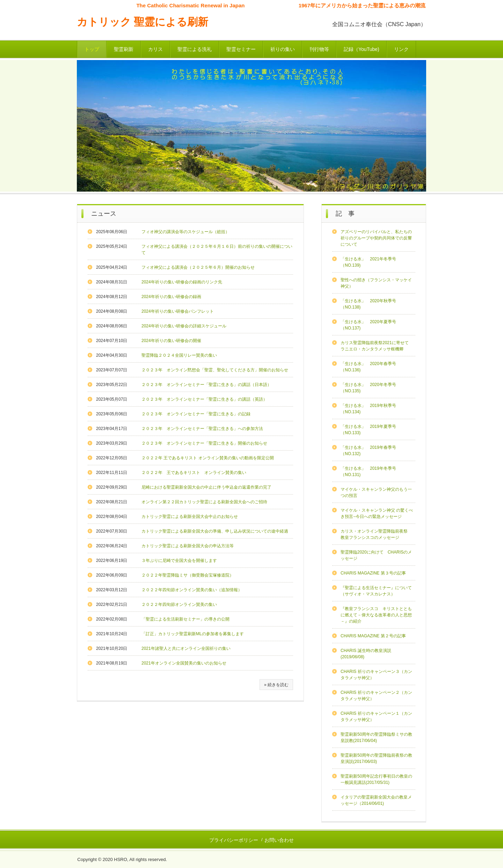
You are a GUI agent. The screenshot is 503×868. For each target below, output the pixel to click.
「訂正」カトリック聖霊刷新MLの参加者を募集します (193, 634)
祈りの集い (283, 49)
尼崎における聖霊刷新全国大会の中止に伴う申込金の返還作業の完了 (206, 487)
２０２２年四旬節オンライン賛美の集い (179, 604)
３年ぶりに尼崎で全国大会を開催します (179, 561)
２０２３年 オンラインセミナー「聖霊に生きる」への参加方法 (202, 429)
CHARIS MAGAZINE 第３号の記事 (373, 573)
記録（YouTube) (362, 49)
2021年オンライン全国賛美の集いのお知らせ (184, 663)
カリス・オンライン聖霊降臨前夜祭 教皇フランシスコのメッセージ (376, 534)
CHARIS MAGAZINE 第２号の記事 (373, 636)
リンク (401, 49)
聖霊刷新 (124, 49)
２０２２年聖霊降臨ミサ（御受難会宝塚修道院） (188, 575)
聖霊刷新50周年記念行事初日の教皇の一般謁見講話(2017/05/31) (376, 779)
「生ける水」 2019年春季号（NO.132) (368, 451)
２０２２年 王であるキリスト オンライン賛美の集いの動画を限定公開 (208, 458)
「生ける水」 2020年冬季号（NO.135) (368, 388)
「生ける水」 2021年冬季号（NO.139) (368, 262)
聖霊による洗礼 (195, 49)
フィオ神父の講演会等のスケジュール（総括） (185, 232)
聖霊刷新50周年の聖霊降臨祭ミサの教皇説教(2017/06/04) (376, 737)
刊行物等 (319, 49)
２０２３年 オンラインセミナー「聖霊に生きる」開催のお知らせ (204, 443)
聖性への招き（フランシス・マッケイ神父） (376, 283)
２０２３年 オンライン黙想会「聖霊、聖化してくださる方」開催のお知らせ (215, 370)
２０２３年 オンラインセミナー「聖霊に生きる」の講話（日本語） (206, 385)
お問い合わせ (279, 840)
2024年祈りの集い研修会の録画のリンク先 (182, 282)
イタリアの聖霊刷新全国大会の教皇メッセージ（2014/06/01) (376, 800)
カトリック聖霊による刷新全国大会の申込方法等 (188, 546)
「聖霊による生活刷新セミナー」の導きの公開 (185, 619)
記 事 (345, 214)
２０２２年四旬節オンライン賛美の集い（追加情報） (192, 590)
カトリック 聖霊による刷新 (143, 22)
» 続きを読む (276, 685)
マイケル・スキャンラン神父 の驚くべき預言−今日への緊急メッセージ (377, 513)
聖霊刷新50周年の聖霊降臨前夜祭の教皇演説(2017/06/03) (376, 758)
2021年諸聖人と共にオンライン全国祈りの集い (186, 648)
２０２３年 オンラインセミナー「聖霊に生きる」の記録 (196, 414)
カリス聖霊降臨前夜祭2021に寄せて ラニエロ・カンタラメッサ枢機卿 (378, 346)
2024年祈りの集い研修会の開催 (171, 341)
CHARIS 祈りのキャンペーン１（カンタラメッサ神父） (376, 717)
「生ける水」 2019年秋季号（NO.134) (368, 409)
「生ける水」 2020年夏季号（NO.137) (368, 325)
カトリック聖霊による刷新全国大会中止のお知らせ (190, 517)
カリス (155, 49)
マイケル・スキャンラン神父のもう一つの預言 (376, 492)
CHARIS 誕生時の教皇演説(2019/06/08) (366, 654)
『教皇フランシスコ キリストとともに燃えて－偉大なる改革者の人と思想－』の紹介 (376, 615)
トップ (92, 49)
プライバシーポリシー (234, 840)
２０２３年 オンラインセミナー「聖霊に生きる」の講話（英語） (204, 399)
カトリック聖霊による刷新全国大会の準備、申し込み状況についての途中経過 (215, 531)
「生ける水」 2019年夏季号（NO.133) (368, 430)
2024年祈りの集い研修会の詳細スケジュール (184, 326)
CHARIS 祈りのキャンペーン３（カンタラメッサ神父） (376, 675)
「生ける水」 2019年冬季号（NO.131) (368, 472)
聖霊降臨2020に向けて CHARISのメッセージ (376, 555)
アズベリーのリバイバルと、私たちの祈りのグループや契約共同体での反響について (376, 238)
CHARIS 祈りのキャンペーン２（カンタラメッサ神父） (376, 696)
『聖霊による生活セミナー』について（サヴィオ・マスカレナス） (376, 591)
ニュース (104, 214)
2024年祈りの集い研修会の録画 (171, 297)
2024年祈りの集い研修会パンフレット (178, 311)
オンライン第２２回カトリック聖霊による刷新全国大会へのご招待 (204, 502)
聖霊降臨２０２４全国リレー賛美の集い (179, 355)
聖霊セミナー (241, 49)
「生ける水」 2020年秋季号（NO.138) (368, 304)
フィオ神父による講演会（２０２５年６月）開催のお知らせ (198, 267)
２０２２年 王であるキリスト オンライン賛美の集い (194, 473)
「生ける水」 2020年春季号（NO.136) (368, 367)
